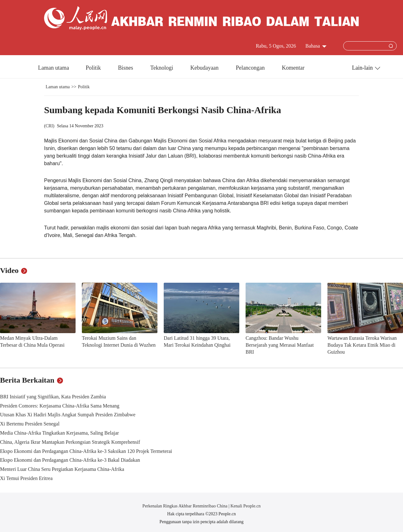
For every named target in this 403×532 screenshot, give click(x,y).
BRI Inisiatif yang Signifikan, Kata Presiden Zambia (53, 397)
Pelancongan (251, 68)
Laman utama (54, 68)
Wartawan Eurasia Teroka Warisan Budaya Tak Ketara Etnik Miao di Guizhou (362, 345)
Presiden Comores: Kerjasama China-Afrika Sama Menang (60, 406)
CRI (49, 126)
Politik (94, 68)
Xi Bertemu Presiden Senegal (30, 424)
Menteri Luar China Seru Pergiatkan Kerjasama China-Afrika (62, 469)
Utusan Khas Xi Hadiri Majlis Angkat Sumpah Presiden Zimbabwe (68, 415)
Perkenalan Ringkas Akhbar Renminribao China (185, 506)
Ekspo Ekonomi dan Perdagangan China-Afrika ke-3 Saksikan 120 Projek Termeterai (86, 451)
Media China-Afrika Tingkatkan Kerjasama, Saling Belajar (60, 433)
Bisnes (126, 68)
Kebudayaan (205, 68)
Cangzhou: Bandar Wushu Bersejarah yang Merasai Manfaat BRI (280, 345)
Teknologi (162, 68)
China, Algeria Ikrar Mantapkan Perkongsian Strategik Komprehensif (70, 442)
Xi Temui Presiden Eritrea (26, 478)
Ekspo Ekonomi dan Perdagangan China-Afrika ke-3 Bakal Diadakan (70, 460)
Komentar (293, 68)
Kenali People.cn (245, 506)
